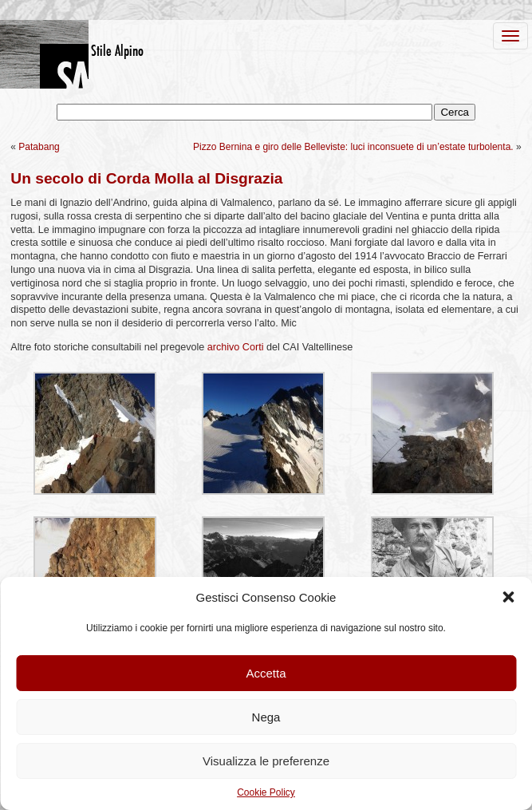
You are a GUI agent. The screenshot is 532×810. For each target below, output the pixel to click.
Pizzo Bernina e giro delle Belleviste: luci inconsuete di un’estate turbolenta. (353, 147)
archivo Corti (236, 347)
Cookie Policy (266, 792)
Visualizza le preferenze (266, 761)
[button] (508, 597)
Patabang (39, 147)
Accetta (266, 673)
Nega (266, 717)
